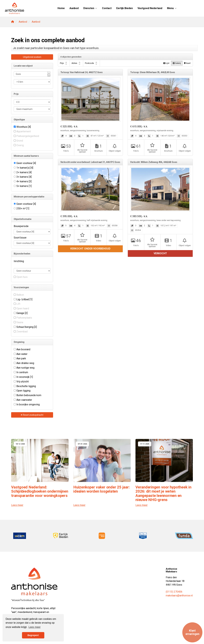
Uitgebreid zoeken (32, 57)
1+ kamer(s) (25, 168)
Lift (18, 304)
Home (61, 8)
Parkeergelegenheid (28, 136)
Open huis (22, 277)
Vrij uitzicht (23, 382)
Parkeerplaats (24, 318)
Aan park (21, 358)
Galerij (177, 63)
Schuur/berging (27, 327)
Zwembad (22, 332)
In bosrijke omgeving (28, 404)
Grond (20, 141)
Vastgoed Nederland (150, 8)
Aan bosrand (23, 349)
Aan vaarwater (24, 400)
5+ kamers (24, 186)
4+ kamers (24, 181)
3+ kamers (24, 177)
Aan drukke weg (25, 363)
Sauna (20, 322)
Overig (20, 145)
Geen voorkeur (26, 163)
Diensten (90, 8)
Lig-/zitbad (24, 299)
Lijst (166, 63)
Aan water (22, 354)
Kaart (187, 63)
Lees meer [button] (35, 627)
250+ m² (23, 208)
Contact (107, 8)
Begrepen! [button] (33, 635)
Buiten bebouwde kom (29, 395)
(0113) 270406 (174, 592)
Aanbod (74, 8)
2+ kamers (24, 172)
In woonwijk (25, 377)
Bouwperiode (21, 226)
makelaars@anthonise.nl (179, 596)
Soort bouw (20, 238)
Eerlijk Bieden (125, 8)
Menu (172, 8)
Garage (22, 313)
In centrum (22, 372)
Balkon (20, 295)
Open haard (23, 308)
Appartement (24, 131)
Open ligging (23, 391)
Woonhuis (24, 127)
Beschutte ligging (26, 386)
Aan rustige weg (25, 368)
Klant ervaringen (192, 632)
